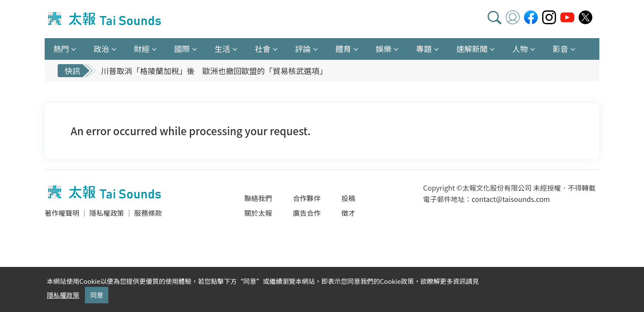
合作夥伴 (307, 198)
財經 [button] (142, 49)
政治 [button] (101, 49)
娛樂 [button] (384, 49)
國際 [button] (182, 49)
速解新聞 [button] (472, 49)
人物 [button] (520, 49)
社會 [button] (263, 49)
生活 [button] (222, 49)
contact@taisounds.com (511, 199)
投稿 (348, 198)
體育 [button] (343, 49)
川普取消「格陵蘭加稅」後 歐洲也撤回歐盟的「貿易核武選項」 (214, 71)
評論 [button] (303, 49)
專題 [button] (424, 49)
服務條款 (148, 213)
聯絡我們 (258, 198)
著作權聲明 (62, 213)
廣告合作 (307, 213)
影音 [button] (560, 49)
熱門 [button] (61, 49)
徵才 (348, 213)
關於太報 (258, 213)
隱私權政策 (107, 213)
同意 (97, 295)
